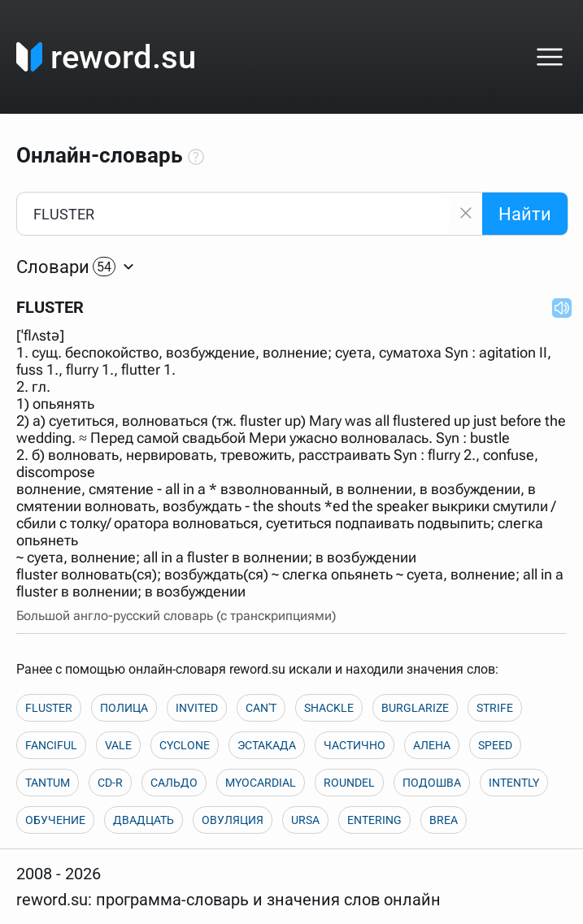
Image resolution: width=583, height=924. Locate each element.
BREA (444, 820)
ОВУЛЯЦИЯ (233, 820)
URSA (305, 820)
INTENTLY (514, 783)
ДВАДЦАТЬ (144, 820)
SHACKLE (329, 708)
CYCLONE (185, 745)
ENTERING (374, 820)
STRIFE (495, 708)
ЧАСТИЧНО (355, 745)
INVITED (197, 708)
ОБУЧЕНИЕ (55, 820)
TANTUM (48, 783)
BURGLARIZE (415, 708)
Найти (525, 214)
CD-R (110, 783)
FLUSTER (49, 708)
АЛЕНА (432, 745)
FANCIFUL (51, 745)
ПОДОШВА (432, 783)
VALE (118, 745)
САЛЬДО (174, 783)
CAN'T (261, 708)
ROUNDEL (349, 783)
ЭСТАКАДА (267, 745)
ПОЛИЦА (124, 708)
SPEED (495, 745)
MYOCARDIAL (261, 783)
